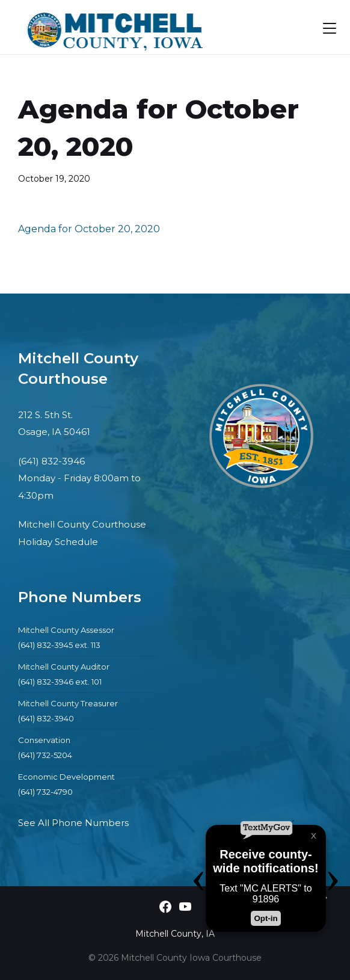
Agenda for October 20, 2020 (89, 229)
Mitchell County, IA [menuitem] (175, 934)
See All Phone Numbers (73, 823)
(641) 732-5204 (45, 755)
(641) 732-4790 (45, 792)
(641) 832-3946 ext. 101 (60, 682)
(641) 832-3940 (46, 718)
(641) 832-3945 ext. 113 (59, 645)
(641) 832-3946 (51, 461)
